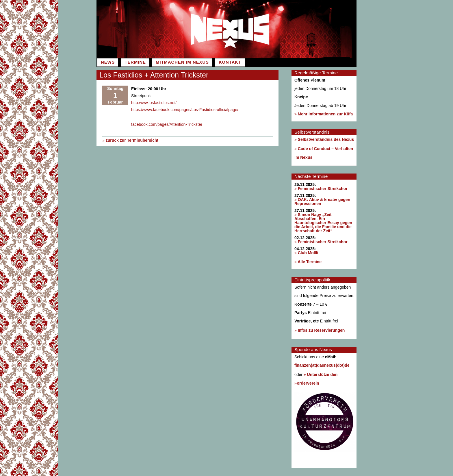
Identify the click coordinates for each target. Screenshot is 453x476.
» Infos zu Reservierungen (320, 330)
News (108, 62)
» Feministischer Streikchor (321, 189)
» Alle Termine (308, 262)
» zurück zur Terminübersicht (130, 140)
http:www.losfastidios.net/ (154, 103)
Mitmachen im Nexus (182, 62)
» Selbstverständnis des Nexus (324, 139)
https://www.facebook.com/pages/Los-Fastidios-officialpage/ (185, 110)
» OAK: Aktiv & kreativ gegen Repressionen (322, 202)
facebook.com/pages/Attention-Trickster (167, 124)
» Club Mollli (306, 253)
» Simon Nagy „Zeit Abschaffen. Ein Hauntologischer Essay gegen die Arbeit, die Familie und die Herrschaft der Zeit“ (323, 223)
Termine (135, 62)
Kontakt (230, 62)
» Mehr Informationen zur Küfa (324, 114)
